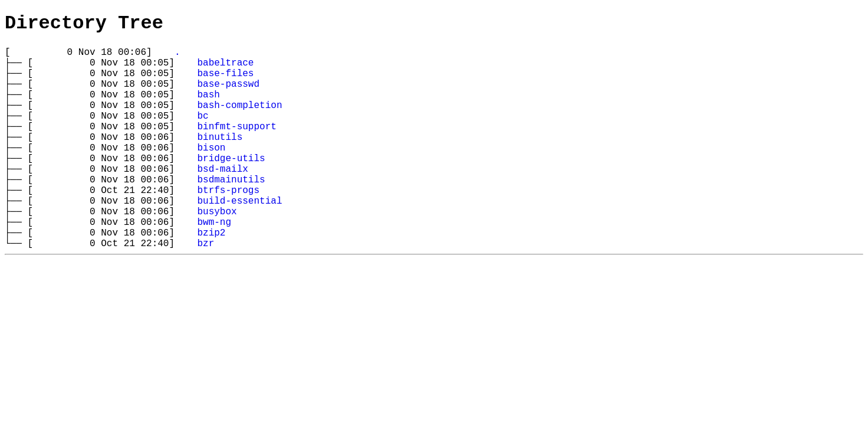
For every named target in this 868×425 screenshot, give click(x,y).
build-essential (239, 239)
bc (203, 135)
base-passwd (228, 96)
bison (211, 174)
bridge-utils (231, 187)
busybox (217, 252)
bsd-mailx (222, 200)
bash (208, 109)
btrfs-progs (228, 226)
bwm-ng (214, 265)
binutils (220, 161)
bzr (206, 291)
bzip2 (211, 278)
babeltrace (225, 70)
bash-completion (239, 122)
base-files (225, 83)
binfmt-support (236, 148)
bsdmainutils (231, 213)
